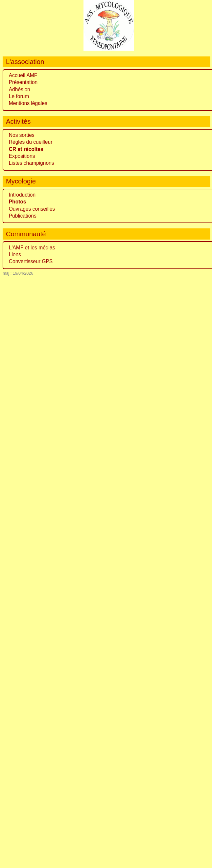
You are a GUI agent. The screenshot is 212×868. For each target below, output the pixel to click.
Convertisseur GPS (31, 261)
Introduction (22, 195)
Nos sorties (22, 135)
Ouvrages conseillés (32, 209)
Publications (23, 216)
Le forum (19, 96)
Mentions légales (28, 103)
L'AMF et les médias (32, 248)
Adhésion (20, 89)
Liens (15, 254)
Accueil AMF (23, 75)
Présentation (23, 82)
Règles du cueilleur (31, 142)
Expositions (22, 156)
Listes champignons (32, 163)
